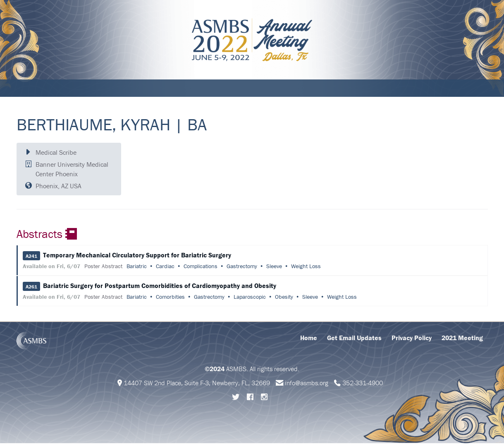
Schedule (64, 89)
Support (219, 89)
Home (309, 338)
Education (136, 89)
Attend (99, 89)
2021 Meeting (462, 338)
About (31, 89)
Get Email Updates (354, 338)
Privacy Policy (412, 338)
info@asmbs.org (307, 384)
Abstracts (179, 89)
